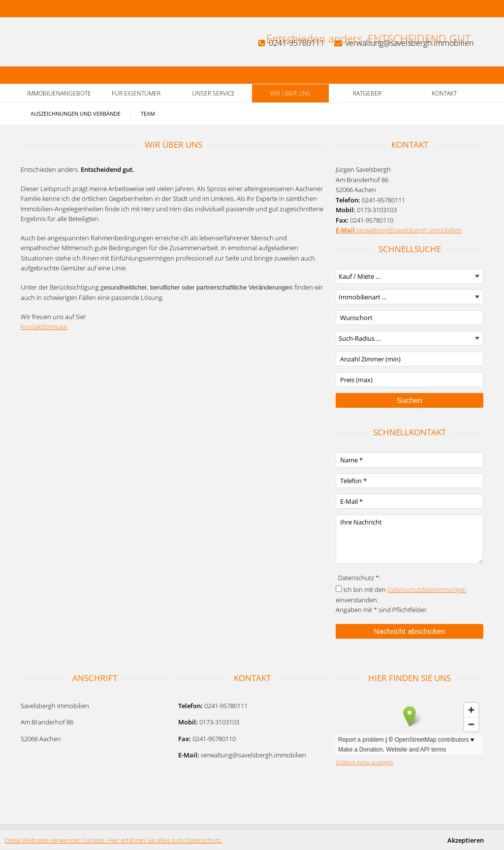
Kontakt (444, 93)
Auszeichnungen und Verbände (76, 114)
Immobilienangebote (59, 93)
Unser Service (213, 93)
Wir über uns (290, 93)
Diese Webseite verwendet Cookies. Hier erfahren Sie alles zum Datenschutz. (114, 840)
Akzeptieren (466, 840)
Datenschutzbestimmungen (427, 589)
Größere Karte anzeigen (364, 762)
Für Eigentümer (136, 93)
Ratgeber (367, 93)
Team (148, 114)
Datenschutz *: (359, 578)
